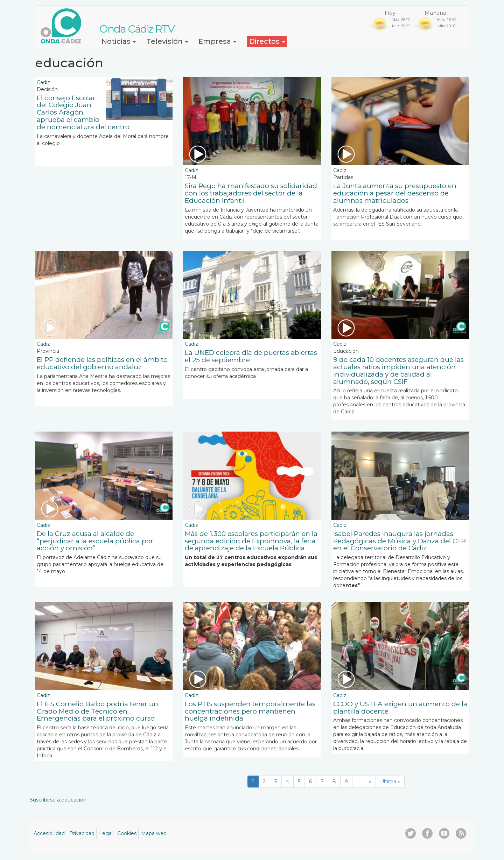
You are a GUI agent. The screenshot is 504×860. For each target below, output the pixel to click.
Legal (106, 833)
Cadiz (43, 82)
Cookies (127, 833)
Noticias (119, 41)
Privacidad (82, 833)
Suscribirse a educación (58, 800)
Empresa (217, 41)
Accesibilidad (49, 833)
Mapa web (154, 833)
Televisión (167, 41)
